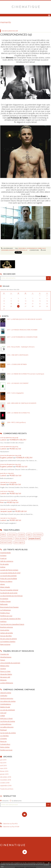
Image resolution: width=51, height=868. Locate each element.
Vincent (3, 484)
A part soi (3, 558)
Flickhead (3, 730)
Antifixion (3, 621)
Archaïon (3, 555)
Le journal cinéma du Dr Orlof (10, 573)
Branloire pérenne (7, 627)
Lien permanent (7, 248)
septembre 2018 (6, 786)
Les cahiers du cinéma (8, 701)
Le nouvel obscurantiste (8, 576)
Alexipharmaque (6, 657)
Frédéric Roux (5, 613)
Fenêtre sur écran (6, 750)
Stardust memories (7, 698)
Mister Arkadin (5, 587)
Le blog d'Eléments (7, 683)
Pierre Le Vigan (5, 671)
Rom (2, 502)
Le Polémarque (5, 610)
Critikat (3, 716)
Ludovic (3, 440)
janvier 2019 (4, 774)
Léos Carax (12, 534)
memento (12, 250)
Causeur (3, 668)
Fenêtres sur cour (6, 616)
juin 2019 (3, 760)
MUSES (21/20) (15, 449)
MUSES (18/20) (21, 511)
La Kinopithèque (6, 724)
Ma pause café (5, 677)
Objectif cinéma (6, 693)
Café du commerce (7, 561)
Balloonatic (4, 604)
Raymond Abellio (7, 538)
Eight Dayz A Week (6, 718)
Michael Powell (6, 542)
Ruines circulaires (6, 581)
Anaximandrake (5, 553)
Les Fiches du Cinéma (8, 721)
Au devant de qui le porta (9, 593)
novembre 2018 (6, 780)
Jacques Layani (6, 511)
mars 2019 (4, 768)
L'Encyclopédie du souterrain (10, 663)
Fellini (3, 534)
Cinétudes (4, 696)
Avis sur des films (6, 636)
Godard (21, 534)
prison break (22, 248)
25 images (4, 738)
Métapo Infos (5, 666)
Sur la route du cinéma (8, 733)
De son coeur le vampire (9, 639)
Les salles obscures (7, 727)
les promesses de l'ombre (34, 248)
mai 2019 (3, 763)
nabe (29, 534)
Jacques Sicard (34, 538)
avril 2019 (3, 766)
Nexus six (3, 741)
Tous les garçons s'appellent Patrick (12, 624)
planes (3, 584)
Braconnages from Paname (9, 607)
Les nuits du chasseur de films (10, 619)
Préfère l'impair (5, 601)
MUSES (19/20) (15, 493)
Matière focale (5, 707)
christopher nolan (21, 250)
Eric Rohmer (38, 534)
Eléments (3, 680)
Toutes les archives (7, 789)
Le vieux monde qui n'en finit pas (11, 596)
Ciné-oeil (3, 713)
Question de (4, 654)
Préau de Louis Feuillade (9, 578)
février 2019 (4, 771)
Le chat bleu (4, 736)
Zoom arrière (5, 630)
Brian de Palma (21, 538)
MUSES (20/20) (15, 475)
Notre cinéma (5, 747)
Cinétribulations (6, 704)
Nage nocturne (5, 644)
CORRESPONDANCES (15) (16, 35)
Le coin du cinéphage (8, 710)
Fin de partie (4, 564)
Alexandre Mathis (6, 674)
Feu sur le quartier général (9, 590)
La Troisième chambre (8, 641)
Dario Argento (19, 542)
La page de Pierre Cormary (9, 570)
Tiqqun (3, 660)
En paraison (4, 599)
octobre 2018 (5, 783)
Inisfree (3, 567)
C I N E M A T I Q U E (26, 7)
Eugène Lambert (6, 458)
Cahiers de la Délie (7, 633)
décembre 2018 (6, 777)
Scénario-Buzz (5, 744)
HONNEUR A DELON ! (18, 440)
